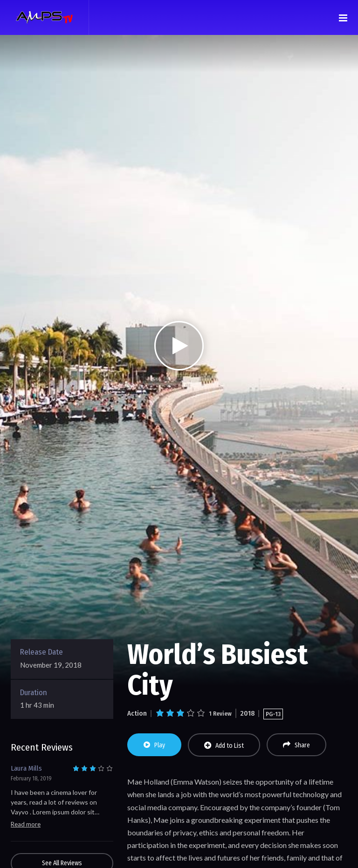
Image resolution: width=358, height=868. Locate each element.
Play (154, 745)
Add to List (224, 745)
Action (137, 713)
